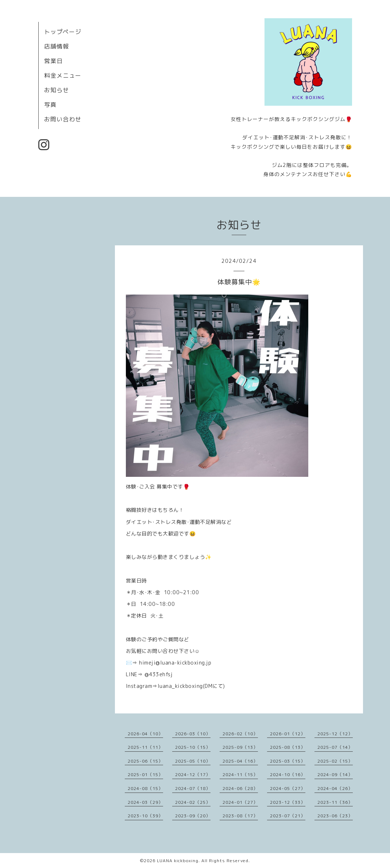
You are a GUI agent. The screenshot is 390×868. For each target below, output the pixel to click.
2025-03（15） (288, 761)
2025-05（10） (193, 761)
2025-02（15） (335, 761)
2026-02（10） (240, 734)
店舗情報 (57, 46)
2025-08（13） (288, 747)
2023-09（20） (193, 816)
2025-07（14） (335, 747)
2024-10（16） (288, 774)
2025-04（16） (240, 761)
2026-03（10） (193, 734)
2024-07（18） (193, 788)
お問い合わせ (63, 119)
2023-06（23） (335, 816)
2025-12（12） (335, 734)
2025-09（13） (240, 747)
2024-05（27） (288, 788)
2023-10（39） (145, 816)
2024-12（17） (193, 774)
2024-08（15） (145, 788)
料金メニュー (63, 75)
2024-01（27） (240, 802)
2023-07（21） (288, 816)
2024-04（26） (335, 788)
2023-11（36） (335, 802)
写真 (50, 105)
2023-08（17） (240, 816)
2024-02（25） (193, 802)
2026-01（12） (288, 734)
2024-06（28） (240, 788)
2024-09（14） (335, 774)
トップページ (63, 32)
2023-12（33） (288, 802)
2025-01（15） (145, 774)
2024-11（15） (240, 774)
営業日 (53, 61)
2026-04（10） (145, 734)
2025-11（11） (145, 747)
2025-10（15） (193, 747)
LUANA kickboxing (178, 861)
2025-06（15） (145, 761)
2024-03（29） (145, 802)
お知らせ (57, 90)
